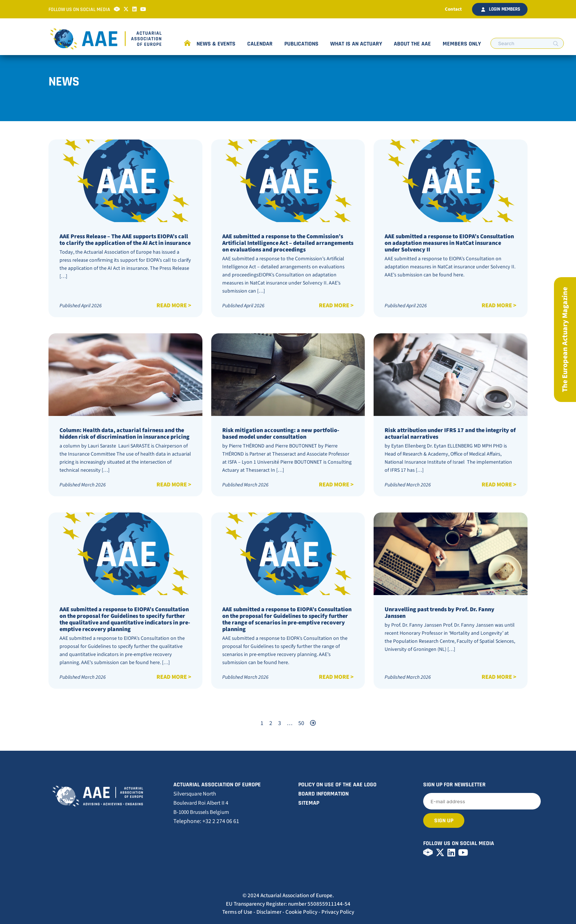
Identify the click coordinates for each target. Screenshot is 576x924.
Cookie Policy (301, 912)
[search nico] (527, 43)
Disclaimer (269, 912)
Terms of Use (237, 912)
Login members (501, 9)
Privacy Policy (338, 912)
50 (301, 723)
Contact (453, 9)
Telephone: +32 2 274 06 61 (206, 821)
